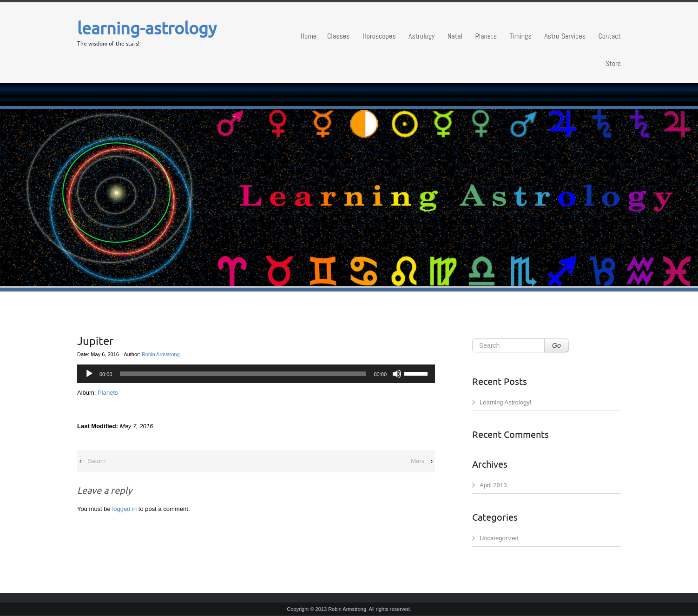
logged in (124, 509)
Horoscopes (379, 36)
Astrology (421, 36)
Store (613, 63)
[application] (256, 374)
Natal (455, 36)
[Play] (89, 374)
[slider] (417, 373)
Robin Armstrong (161, 354)
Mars (418, 461)
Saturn (97, 461)
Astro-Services (565, 36)
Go (556, 345)
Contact (609, 36)
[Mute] (397, 374)
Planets (486, 36)
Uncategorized (499, 538)
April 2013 (493, 485)
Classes (338, 36)
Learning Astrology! (505, 402)
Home (308, 36)
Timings (520, 36)
